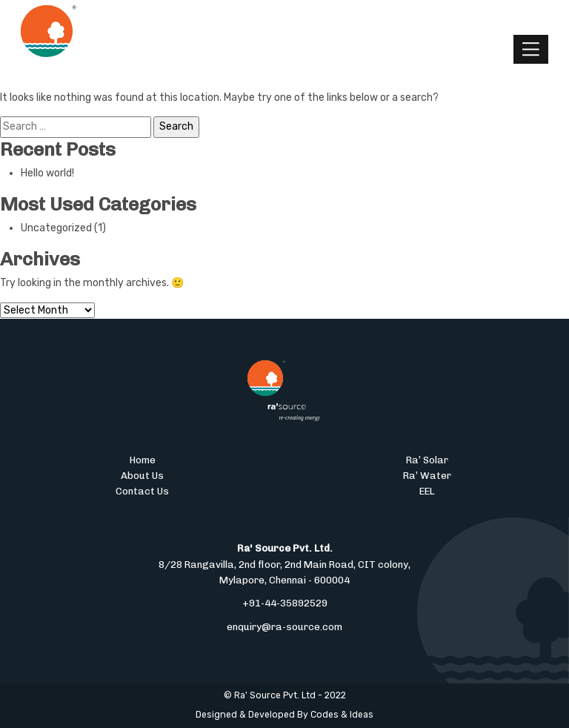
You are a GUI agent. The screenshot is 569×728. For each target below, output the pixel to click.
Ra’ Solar (427, 460)
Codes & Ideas (342, 715)
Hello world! (47, 173)
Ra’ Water (427, 475)
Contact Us (142, 491)
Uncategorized (56, 228)
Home (143, 460)
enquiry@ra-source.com (284, 626)
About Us (142, 475)
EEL (427, 491)
